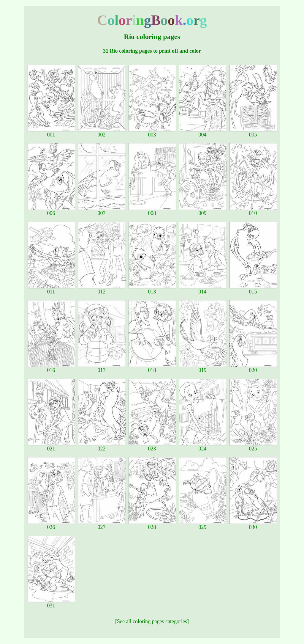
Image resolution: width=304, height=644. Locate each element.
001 (51, 132)
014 (203, 289)
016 (51, 368)
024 (203, 446)
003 (152, 132)
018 (152, 368)
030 (253, 525)
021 (51, 446)
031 (51, 603)
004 (203, 132)
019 (203, 368)
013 (152, 289)
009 (203, 211)
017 (102, 368)
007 (102, 211)
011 (51, 289)
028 (152, 525)
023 (152, 446)
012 (102, 289)
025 (253, 446)
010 (253, 211)
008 (152, 211)
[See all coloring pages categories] (152, 621)
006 (51, 211)
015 (253, 289)
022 (102, 446)
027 (102, 525)
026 (51, 525)
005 (253, 132)
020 (253, 368)
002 (102, 132)
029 (203, 525)
